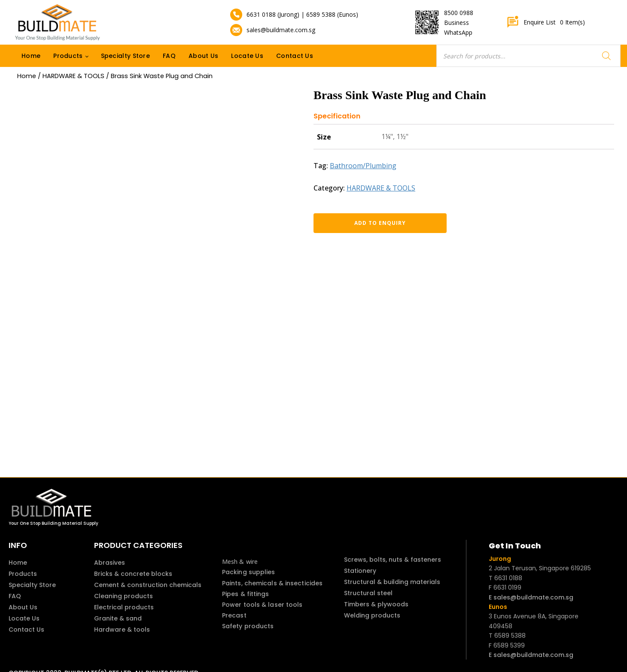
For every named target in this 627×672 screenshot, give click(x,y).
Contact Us (295, 56)
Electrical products (124, 607)
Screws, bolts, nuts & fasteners (393, 560)
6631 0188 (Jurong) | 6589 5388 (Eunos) (302, 14)
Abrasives (110, 563)
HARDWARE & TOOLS (73, 76)
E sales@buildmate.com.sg (531, 597)
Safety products (248, 626)
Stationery (360, 571)
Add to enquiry (359, 223)
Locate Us (247, 56)
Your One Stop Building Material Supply (53, 523)
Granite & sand (118, 618)
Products (68, 56)
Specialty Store (126, 56)
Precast (234, 615)
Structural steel (368, 593)
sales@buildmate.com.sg (281, 30)
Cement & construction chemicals (148, 585)
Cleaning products (123, 596)
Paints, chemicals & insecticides (272, 583)
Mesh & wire (240, 562)
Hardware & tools (122, 630)
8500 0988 (459, 13)
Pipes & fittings (246, 594)
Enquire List (546, 22)
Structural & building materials (392, 582)
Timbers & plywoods (376, 604)
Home (31, 56)
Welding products (372, 615)
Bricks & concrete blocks (133, 574)
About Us (203, 56)
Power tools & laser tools (262, 605)
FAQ (169, 56)
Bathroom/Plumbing (363, 166)
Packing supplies (249, 572)
